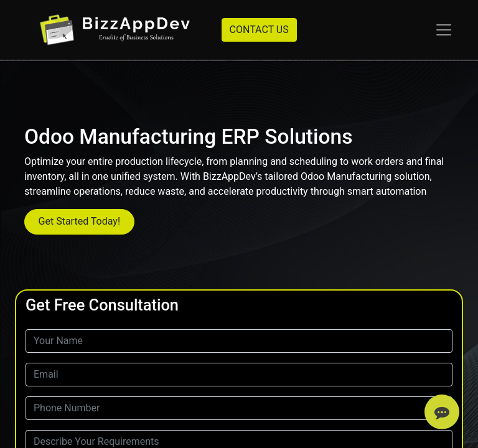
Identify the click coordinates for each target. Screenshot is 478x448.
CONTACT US (259, 30)
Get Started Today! (79, 221)
